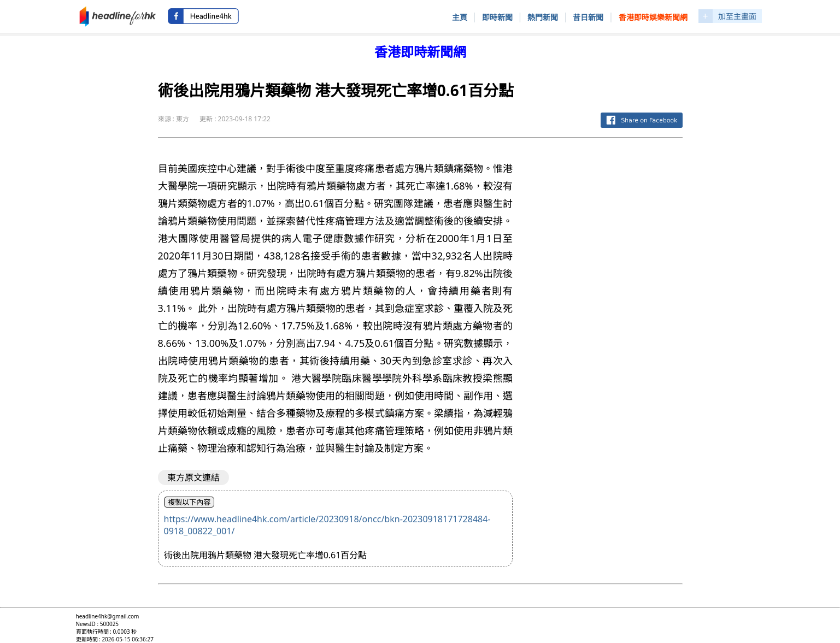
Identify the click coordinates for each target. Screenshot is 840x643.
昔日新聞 (588, 17)
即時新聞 (497, 17)
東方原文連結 (193, 477)
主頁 (460, 17)
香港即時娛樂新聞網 (653, 17)
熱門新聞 (543, 17)
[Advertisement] (606, 310)
